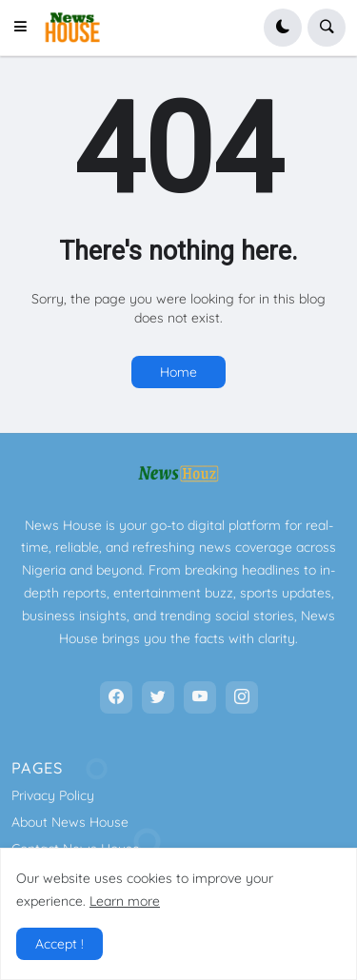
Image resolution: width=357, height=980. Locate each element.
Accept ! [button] (59, 944)
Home (178, 372)
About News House (70, 822)
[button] (26, 28)
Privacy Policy (53, 795)
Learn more (125, 901)
